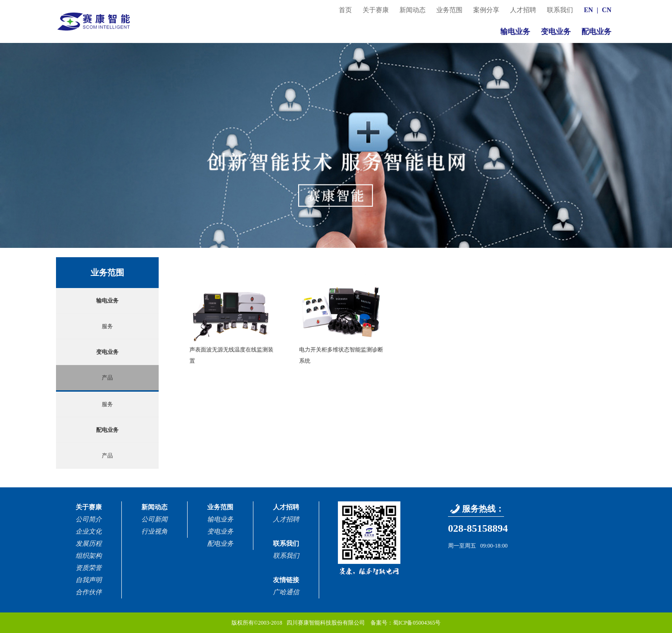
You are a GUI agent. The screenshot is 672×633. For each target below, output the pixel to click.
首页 (345, 10)
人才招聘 (523, 10)
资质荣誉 (89, 568)
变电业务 (556, 32)
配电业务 (596, 32)
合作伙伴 (89, 592)
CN (607, 10)
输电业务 (515, 32)
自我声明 (89, 580)
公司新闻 (154, 519)
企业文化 (89, 531)
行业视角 (154, 531)
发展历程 (89, 544)
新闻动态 (413, 10)
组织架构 (89, 556)
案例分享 (486, 10)
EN (588, 10)
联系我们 (560, 10)
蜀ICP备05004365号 (417, 623)
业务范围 (449, 10)
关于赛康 (376, 10)
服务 (107, 326)
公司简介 (89, 519)
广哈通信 (286, 592)
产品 (107, 378)
